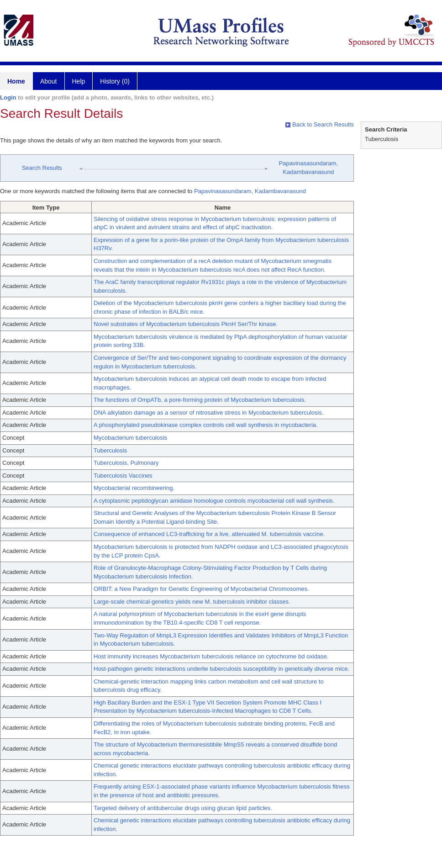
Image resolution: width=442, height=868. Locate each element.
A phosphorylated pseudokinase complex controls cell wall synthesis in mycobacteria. (206, 425)
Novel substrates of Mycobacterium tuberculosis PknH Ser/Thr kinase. (186, 324)
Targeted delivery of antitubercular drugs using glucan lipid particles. (183, 808)
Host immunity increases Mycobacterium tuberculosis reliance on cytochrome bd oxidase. (211, 656)
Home (16, 81)
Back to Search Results (320, 124)
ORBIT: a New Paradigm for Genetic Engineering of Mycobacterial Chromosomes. (201, 589)
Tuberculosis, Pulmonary (126, 463)
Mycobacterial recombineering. (134, 488)
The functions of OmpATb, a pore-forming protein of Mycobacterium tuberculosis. (200, 400)
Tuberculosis (110, 450)
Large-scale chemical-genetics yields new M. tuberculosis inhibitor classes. (192, 602)
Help (79, 81)
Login (8, 97)
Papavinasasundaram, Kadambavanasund (250, 191)
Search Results (42, 168)
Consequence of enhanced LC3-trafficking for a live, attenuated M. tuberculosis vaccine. (209, 534)
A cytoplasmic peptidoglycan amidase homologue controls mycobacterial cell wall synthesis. (214, 501)
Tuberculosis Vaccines (123, 476)
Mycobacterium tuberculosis (130, 438)
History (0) (115, 81)
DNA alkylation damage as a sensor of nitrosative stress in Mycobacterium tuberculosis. (209, 413)
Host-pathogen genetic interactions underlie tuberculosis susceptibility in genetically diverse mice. (221, 669)
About (49, 81)
